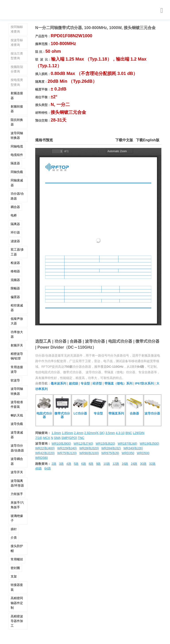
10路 (107, 464)
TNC (81, 438)
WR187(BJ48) (127, 444)
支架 (14, 576)
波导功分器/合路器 (17, 448)
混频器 (15, 280)
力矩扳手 (17, 494)
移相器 (15, 271)
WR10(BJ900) (61, 444)
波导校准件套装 (17, 404)
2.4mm (79, 433)
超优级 (73, 383)
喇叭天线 (17, 415)
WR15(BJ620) (105, 444)
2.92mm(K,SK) (95, 433)
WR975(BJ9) (110, 453)
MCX (47, 438)
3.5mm (110, 433)
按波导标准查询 (17, 42)
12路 (116, 464)
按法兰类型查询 (17, 56)
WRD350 (128, 453)
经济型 (97, 383)
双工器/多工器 (17, 252)
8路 (91, 464)
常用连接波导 (17, 369)
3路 (61, 464)
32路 (152, 464)
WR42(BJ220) (45, 453)
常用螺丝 (17, 559)
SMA (57, 438)
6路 (84, 464)
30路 (143, 464)
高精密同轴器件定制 (17, 603)
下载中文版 (124, 140)
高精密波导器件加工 (17, 621)
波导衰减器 (17, 435)
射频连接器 (17, 95)
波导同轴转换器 (17, 135)
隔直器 (15, 163)
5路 (76, 464)
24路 (134, 464)
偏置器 (15, 297)
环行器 (15, 232)
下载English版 (148, 140)
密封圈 (15, 568)
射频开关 (17, 345)
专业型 (85, 383)
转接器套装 (17, 587)
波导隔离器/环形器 (17, 483)
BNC (129, 433)
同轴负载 (17, 172)
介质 (14, 538)
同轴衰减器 (17, 183)
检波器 (15, 263)
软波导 (15, 380)
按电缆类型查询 (17, 82)
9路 (99, 464)
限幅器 (15, 288)
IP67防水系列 (144, 383)
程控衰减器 (17, 308)
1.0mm (56, 433)
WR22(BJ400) (45, 448)
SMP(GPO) (69, 438)
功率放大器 (17, 334)
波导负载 (17, 424)
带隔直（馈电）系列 (118, 383)
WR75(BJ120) (67, 453)
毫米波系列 (58, 383)
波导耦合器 (17, 461)
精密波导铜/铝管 (17, 356)
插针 (14, 529)
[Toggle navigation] (162, 11)
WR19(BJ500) (149, 444)
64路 (48, 468)
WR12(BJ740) (83, 444)
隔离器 (15, 224)
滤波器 (15, 241)
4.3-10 (120, 433)
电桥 (14, 215)
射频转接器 (17, 109)
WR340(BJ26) (133, 448)
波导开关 (17, 472)
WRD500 (143, 453)
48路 (39, 468)
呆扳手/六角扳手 (17, 505)
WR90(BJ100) (89, 453)
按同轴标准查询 (17, 29)
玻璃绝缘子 (17, 518)
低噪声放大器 (17, 321)
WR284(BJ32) (111, 448)
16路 (125, 464)
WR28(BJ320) (89, 448)
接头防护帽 (17, 548)
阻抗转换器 (17, 122)
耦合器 (15, 207)
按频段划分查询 (17, 69)
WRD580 (42, 458)
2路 (54, 464)
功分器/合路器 (17, 196)
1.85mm (68, 433)
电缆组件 (17, 155)
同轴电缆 (17, 146)
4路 (69, 464)
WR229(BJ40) (67, 448)
